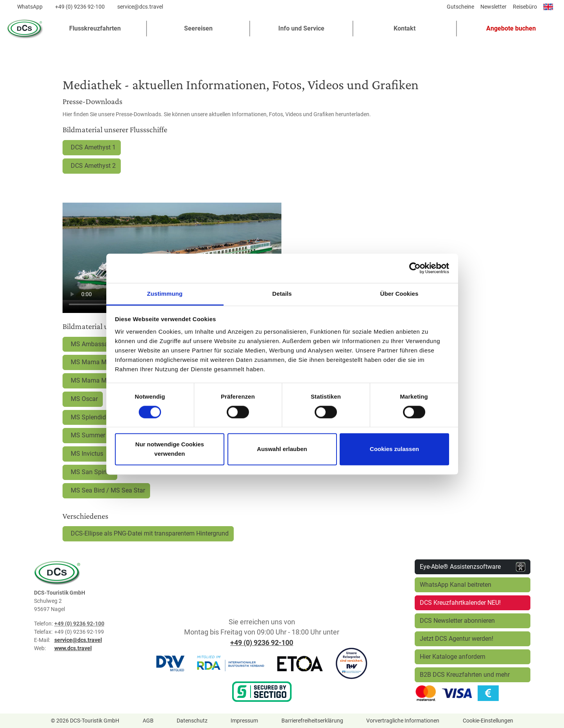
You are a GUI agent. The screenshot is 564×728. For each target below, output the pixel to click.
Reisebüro (525, 7)
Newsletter (493, 7)
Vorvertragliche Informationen (403, 721)
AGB (148, 721)
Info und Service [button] (301, 28)
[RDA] (231, 663)
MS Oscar (83, 399)
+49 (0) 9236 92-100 (80, 7)
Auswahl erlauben (282, 449)
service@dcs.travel (140, 7)
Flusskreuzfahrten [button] (95, 28)
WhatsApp (30, 7)
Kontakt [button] (405, 28)
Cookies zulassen (394, 449)
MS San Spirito (90, 472)
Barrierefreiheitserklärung (312, 721)
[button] (508, 29)
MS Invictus (85, 454)
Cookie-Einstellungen (488, 721)
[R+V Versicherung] (351, 663)
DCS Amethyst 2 (92, 166)
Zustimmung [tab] (165, 294)
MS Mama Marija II (96, 381)
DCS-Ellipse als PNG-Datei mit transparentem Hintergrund (148, 534)
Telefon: (43, 624)
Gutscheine (460, 7)
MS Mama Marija (93, 362)
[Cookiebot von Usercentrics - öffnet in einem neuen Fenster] (415, 268)
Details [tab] (282, 294)
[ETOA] (300, 663)
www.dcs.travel (73, 648)
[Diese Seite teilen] (438, 9)
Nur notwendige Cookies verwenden (170, 449)
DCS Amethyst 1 (92, 147)
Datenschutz (192, 721)
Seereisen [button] (198, 28)
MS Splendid (87, 417)
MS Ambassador (92, 344)
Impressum (244, 721)
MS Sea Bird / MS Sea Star (106, 491)
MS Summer (86, 435)
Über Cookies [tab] (399, 294)
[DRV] (170, 663)
